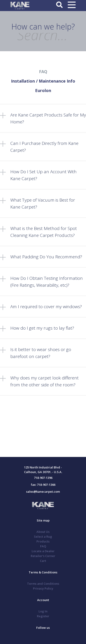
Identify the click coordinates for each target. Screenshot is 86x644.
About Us (43, 532)
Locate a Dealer (43, 551)
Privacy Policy (43, 588)
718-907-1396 (43, 478)
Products (43, 541)
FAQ (43, 546)
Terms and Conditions (43, 584)
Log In (43, 611)
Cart (43, 561)
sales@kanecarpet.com (43, 492)
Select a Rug (43, 537)
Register (43, 616)
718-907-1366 (46, 485)
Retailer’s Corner (43, 556)
